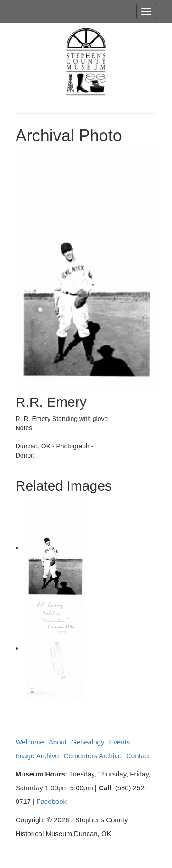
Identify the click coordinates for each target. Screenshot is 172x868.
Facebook (51, 801)
